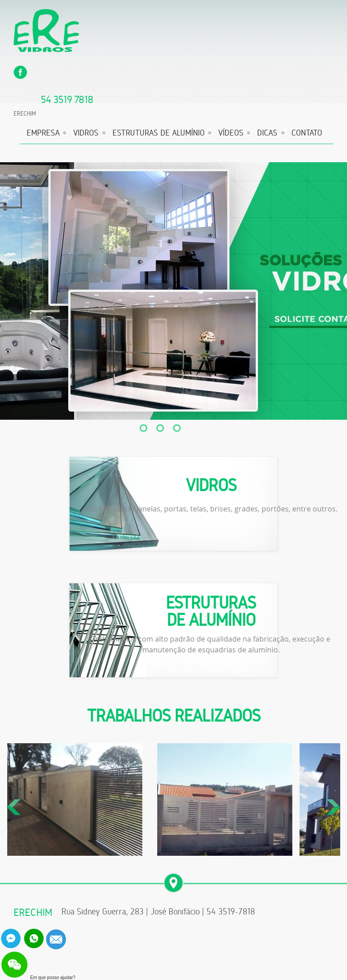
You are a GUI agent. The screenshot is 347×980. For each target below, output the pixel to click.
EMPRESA (43, 133)
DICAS (267, 133)
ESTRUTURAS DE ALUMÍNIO (159, 133)
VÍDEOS (231, 133)
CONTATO (307, 133)
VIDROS (86, 133)
